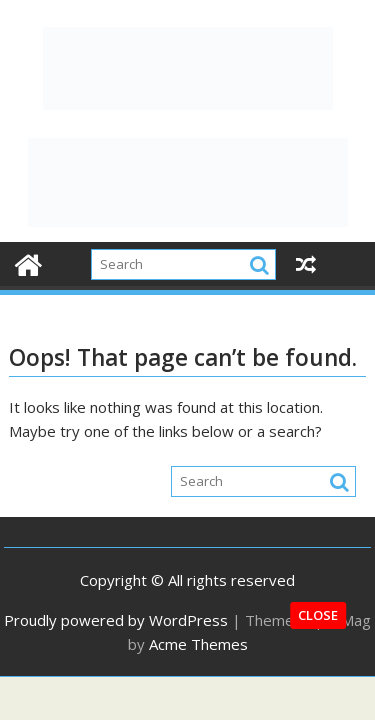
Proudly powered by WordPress (116, 620)
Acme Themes (198, 644)
